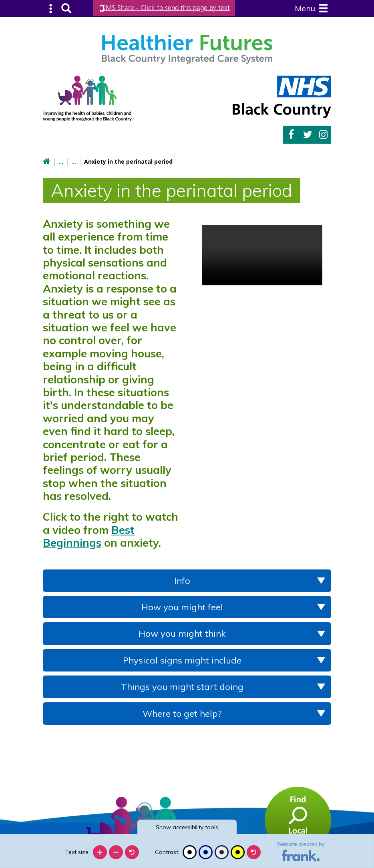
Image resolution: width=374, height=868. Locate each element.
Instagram (323, 134)
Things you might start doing (182, 686)
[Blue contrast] (206, 852)
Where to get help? (182, 712)
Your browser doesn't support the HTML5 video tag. (262, 254)
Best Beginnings (89, 535)
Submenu (51, 8)
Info (182, 579)
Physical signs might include (182, 659)
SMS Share (173, 8)
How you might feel (182, 606)
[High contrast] (238, 852)
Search (65, 8)
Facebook (291, 134)
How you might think (182, 633)
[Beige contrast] (222, 852)
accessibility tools (187, 827)
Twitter (308, 134)
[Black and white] (190, 852)
